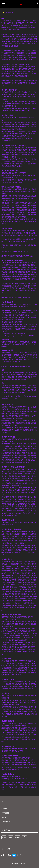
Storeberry (22, 864)
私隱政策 (4, 809)
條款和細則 (5, 813)
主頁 (3, 13)
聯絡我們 (4, 817)
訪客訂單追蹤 (6, 822)
